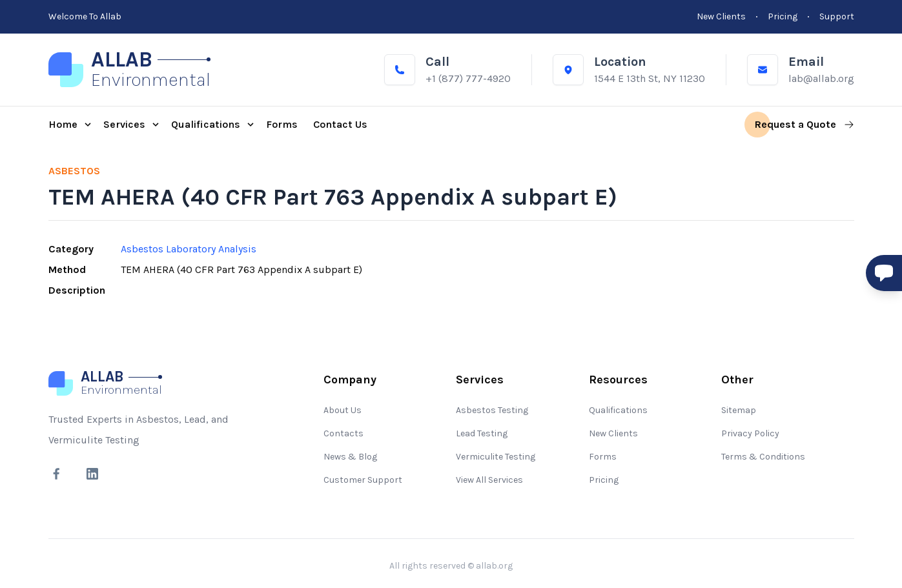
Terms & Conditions (763, 457)
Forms (603, 457)
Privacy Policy (750, 433)
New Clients (613, 433)
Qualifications (618, 410)
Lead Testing (482, 433)
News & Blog (350, 457)
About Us (343, 410)
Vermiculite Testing (496, 457)
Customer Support (363, 480)
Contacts (343, 433)
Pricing (604, 480)
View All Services (489, 480)
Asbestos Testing (492, 410)
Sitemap (739, 410)
